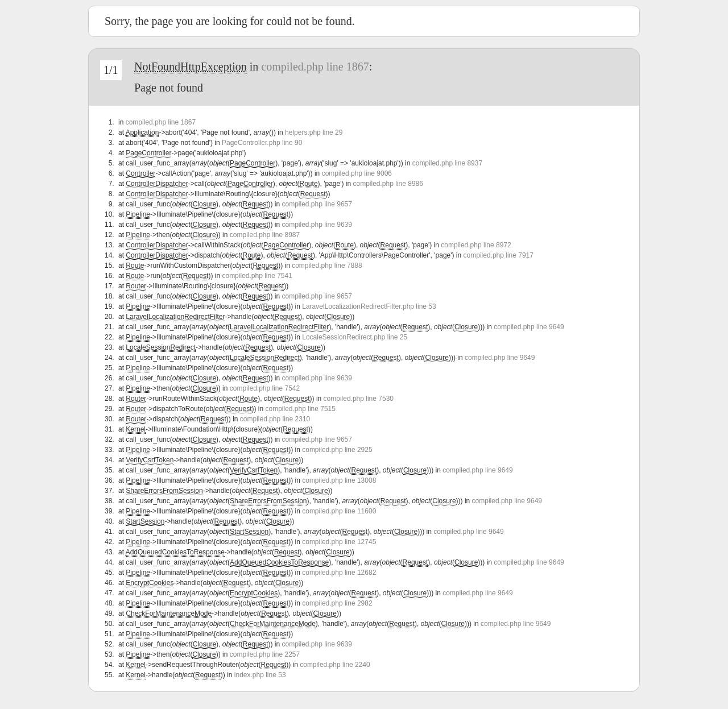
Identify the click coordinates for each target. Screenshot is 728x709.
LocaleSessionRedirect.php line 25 (355, 337)
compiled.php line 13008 (339, 480)
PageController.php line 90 (262, 143)
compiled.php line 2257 (265, 654)
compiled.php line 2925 (337, 450)
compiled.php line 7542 (265, 388)
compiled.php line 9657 (317, 204)
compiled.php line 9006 (357, 173)
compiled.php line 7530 (359, 399)
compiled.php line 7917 (499, 255)
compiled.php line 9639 (317, 225)
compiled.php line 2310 (275, 419)
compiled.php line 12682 (339, 573)
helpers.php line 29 (314, 132)
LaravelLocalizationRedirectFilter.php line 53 (369, 306)
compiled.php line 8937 (447, 163)
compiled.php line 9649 (529, 327)
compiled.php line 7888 (327, 266)
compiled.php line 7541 (257, 276)
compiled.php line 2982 (337, 603)
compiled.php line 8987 (265, 235)
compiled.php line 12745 (339, 542)
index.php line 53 (260, 675)
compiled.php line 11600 (339, 511)
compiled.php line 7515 (301, 409)
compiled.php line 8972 (476, 245)
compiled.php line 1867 (315, 67)
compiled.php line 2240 (335, 665)
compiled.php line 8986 (388, 184)
